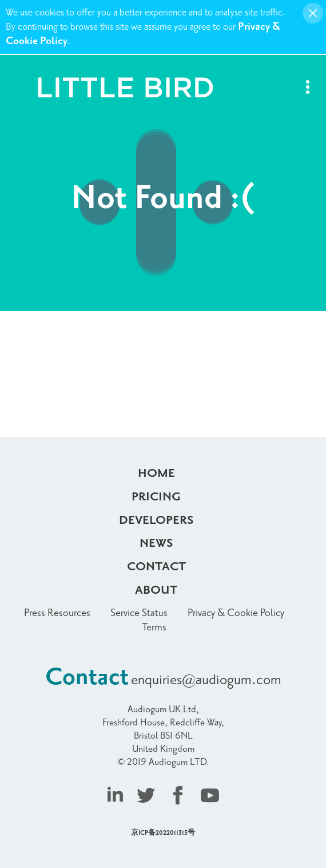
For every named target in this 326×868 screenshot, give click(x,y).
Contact (156, 567)
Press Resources (57, 613)
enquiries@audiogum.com (206, 680)
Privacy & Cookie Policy (236, 613)
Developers (156, 520)
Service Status (139, 613)
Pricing (156, 497)
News (156, 543)
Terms (154, 627)
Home (156, 474)
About (156, 590)
